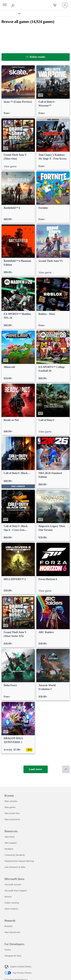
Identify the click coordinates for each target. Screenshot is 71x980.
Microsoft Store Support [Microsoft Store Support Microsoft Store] (16, 890)
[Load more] (36, 769)
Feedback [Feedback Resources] (9, 849)
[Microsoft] (35, 3)
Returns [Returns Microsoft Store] (8, 897)
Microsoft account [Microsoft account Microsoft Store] (13, 884)
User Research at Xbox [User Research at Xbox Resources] (15, 867)
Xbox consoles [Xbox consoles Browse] (11, 801)
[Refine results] (36, 57)
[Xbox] (10, 13)
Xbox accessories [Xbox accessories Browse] (12, 819)
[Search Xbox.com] (13, 5)
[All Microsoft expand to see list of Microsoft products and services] (5, 5)
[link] (18, 91)
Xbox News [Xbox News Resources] (10, 837)
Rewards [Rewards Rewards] (9, 926)
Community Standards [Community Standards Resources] (15, 855)
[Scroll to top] (66, 769)
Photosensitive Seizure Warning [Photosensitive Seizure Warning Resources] (19, 861)
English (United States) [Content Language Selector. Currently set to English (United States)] (21, 966)
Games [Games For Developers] (8, 950)
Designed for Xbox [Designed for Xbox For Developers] (13, 956)
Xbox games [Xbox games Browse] (10, 807)
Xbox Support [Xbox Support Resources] (11, 843)
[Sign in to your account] (65, 5)
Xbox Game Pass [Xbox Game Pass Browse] (12, 813)
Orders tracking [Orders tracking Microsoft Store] (12, 903)
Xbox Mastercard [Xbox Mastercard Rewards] (12, 932)
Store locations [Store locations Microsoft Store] (11, 909)
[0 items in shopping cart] (56, 5)
